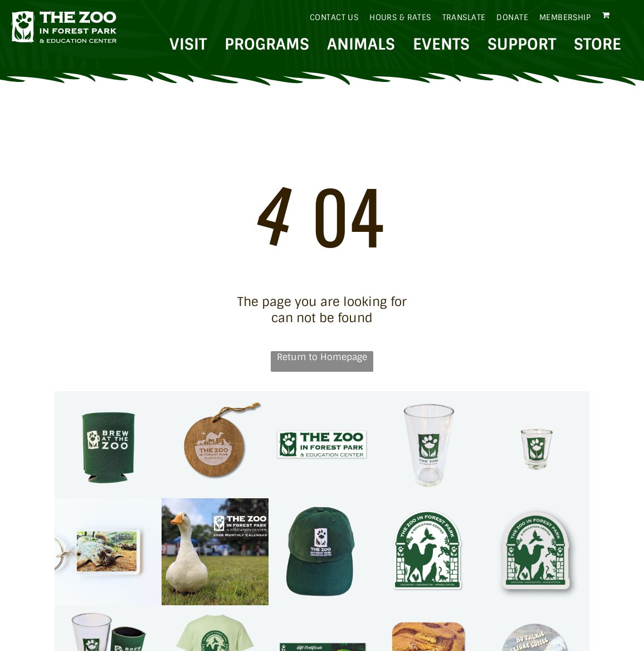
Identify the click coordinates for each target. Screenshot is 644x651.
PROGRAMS (267, 44)
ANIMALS (361, 44)
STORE (597, 44)
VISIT (188, 44)
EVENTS (441, 44)
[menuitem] (328, 17)
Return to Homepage (322, 357)
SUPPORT (522, 44)
